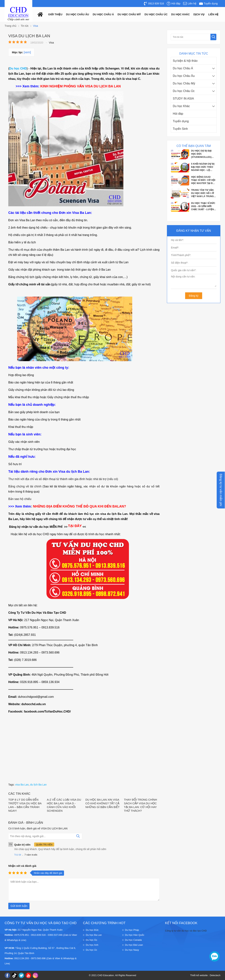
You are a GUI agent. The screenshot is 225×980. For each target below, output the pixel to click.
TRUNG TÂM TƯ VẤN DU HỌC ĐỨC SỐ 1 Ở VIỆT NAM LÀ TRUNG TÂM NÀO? (202, 193)
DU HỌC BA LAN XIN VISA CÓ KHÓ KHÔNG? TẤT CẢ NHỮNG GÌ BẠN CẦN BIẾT (102, 803)
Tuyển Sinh (180, 129)
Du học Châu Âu (184, 76)
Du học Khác (181, 106)
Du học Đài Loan (134, 945)
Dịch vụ (199, 14)
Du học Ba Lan (94, 935)
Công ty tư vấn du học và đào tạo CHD (186, 931)
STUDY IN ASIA (183, 99)
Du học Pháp (132, 930)
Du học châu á (103, 14)
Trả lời (18, 855)
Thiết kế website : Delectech (205, 975)
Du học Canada (133, 940)
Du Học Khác (180, 14)
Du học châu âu (78, 14)
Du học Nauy (132, 950)
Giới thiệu (55, 14)
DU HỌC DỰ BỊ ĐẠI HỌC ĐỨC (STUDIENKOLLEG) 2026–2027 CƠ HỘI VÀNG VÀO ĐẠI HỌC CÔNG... (202, 154)
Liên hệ (213, 14)
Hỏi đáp (178, 114)
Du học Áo (91, 940)
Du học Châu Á (183, 68)
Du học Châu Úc (184, 91)
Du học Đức (92, 930)
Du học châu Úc (156, 14)
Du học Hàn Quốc (135, 935)
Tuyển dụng (181, 121)
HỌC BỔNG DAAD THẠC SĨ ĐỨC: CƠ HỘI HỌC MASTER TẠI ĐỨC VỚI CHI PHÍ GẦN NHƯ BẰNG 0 (204, 180)
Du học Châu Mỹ (184, 83)
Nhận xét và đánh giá (22, 866)
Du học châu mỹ (129, 14)
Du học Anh (92, 945)
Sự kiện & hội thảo (185, 61)
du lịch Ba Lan (38, 785)
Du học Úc (91, 950)
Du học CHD (18, 68)
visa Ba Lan (22, 785)
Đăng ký (194, 296)
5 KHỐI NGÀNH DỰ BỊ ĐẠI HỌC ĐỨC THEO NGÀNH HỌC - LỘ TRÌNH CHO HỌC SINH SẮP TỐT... (203, 167)
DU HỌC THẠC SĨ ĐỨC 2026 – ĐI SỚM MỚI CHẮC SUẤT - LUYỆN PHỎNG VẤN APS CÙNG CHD (203, 206)
